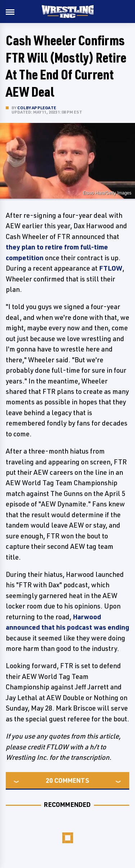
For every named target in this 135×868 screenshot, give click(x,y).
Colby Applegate (37, 108)
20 (49, 780)
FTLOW (111, 268)
